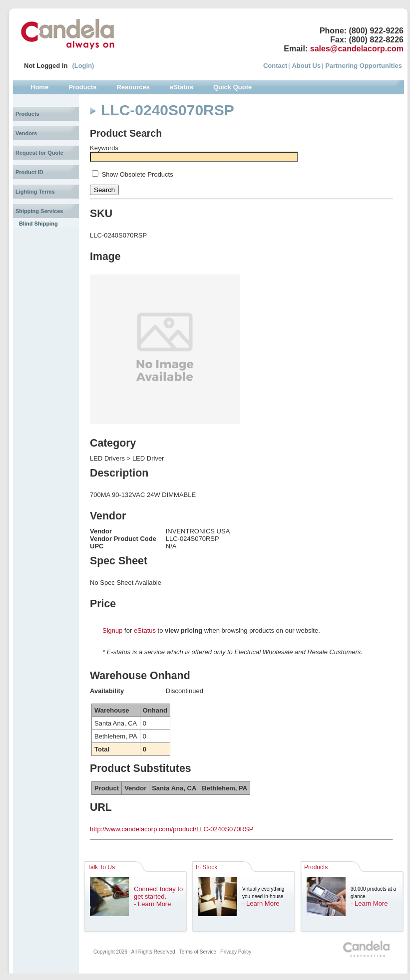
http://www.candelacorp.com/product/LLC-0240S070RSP (172, 829)
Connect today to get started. (158, 893)
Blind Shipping (38, 224)
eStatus (145, 630)
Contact (275, 66)
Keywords (104, 148)
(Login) (83, 66)
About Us (306, 66)
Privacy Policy (236, 952)
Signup (112, 630)
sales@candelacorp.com (357, 49)
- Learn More (152, 904)
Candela (68, 34)
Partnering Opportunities (364, 66)
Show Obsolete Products (138, 174)
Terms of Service (198, 952)
